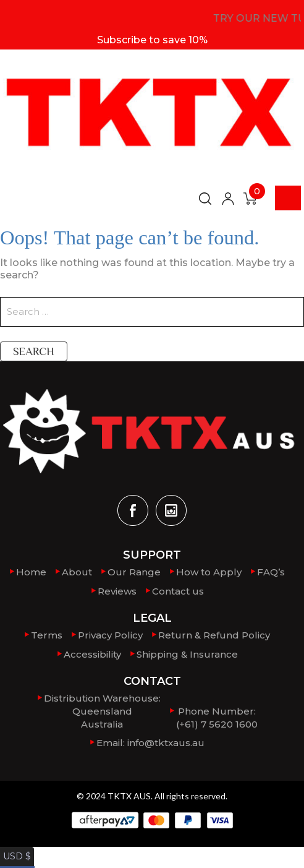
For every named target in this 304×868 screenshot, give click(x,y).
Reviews (117, 591)
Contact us (178, 591)
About (77, 572)
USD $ (15, 849)
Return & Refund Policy (214, 634)
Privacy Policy (110, 634)
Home (31, 572)
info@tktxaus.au (166, 739)
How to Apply (209, 572)
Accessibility (92, 652)
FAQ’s (271, 572)
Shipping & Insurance (187, 652)
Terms (47, 634)
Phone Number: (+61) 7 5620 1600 (217, 714)
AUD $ (15, 861)
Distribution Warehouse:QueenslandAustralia (102, 708)
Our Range (134, 572)
